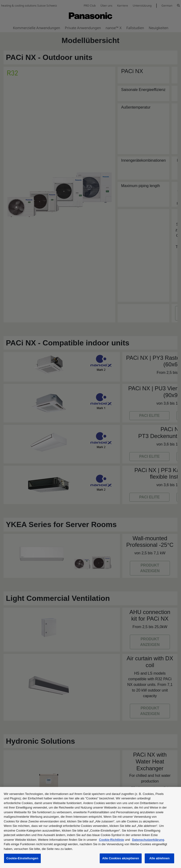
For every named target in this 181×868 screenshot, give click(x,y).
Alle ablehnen (159, 858)
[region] (90, 827)
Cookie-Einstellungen (22, 858)
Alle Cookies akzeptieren (121, 858)
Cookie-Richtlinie (111, 840)
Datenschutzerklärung (148, 840)
